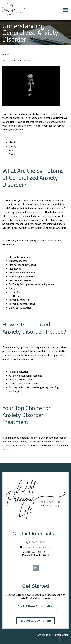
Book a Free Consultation (36, 606)
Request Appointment (36, 621)
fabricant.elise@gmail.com (37, 547)
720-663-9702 (37, 542)
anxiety (7, 54)
